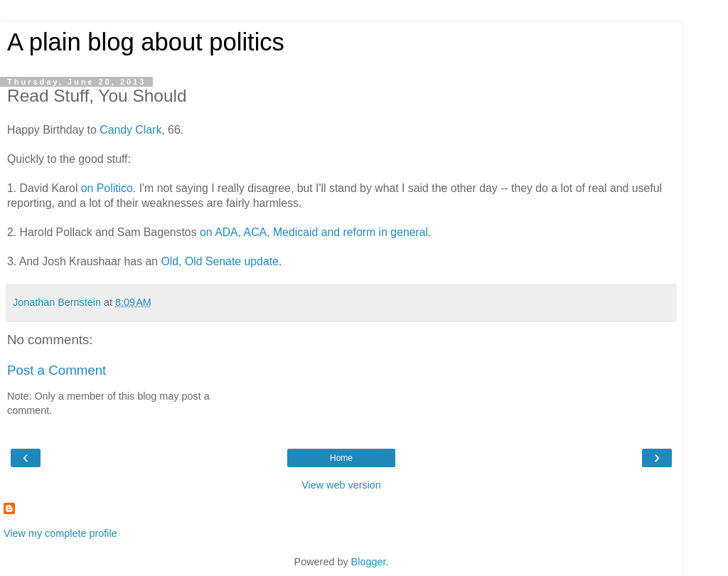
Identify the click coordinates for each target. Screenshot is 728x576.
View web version (341, 485)
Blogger (369, 562)
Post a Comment (57, 370)
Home (341, 458)
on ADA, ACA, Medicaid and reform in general (314, 232)
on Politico (107, 188)
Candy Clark (130, 130)
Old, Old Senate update (219, 261)
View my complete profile (60, 533)
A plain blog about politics (146, 42)
